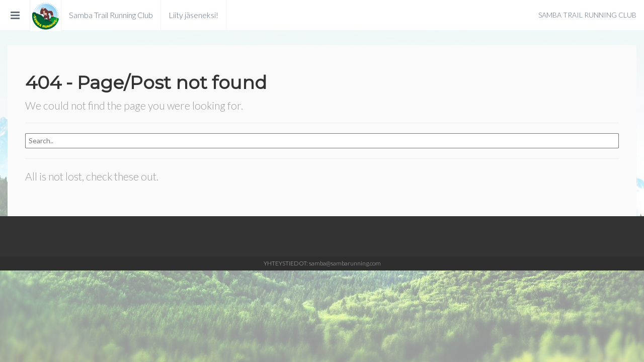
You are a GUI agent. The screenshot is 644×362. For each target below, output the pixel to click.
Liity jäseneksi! (193, 15)
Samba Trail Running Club (111, 15)
